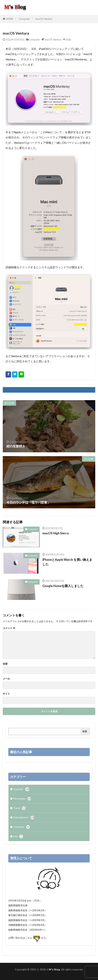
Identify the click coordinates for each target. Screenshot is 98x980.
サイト (6, 694)
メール (6, 679)
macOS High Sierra (55, 533)
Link (18, 836)
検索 (85, 731)
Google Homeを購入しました (63, 586)
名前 (5, 664)
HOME (10, 19)
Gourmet (21, 789)
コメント (9, 628)
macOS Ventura (44, 19)
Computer (24, 19)
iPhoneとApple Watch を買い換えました (67, 562)
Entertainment (24, 818)
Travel (19, 808)
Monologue (22, 799)
